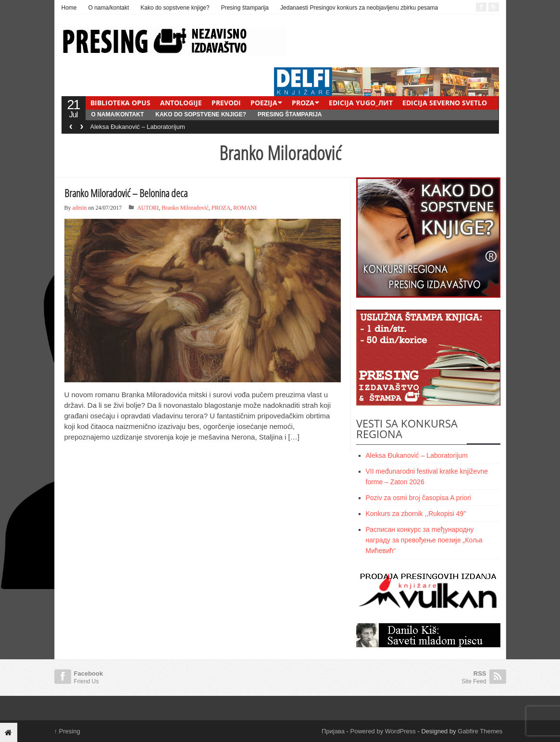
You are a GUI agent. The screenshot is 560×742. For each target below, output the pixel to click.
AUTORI (148, 208)
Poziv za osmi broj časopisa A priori (418, 498)
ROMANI (245, 208)
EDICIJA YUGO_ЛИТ (361, 103)
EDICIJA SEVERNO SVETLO (445, 103)
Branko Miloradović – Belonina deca (126, 193)
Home (69, 8)
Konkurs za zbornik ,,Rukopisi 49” (416, 514)
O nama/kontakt (109, 8)
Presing (67, 731)
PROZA (303, 103)
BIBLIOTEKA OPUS (120, 103)
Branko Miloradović (185, 208)
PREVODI (226, 103)
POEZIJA (264, 103)
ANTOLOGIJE (181, 103)
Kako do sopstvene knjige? (175, 8)
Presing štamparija (245, 8)
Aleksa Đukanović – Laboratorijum (138, 127)
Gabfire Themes (480, 731)
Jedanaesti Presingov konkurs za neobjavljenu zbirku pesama (359, 8)
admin (80, 208)
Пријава (333, 731)
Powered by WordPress (383, 731)
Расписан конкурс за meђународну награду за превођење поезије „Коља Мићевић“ (424, 540)
